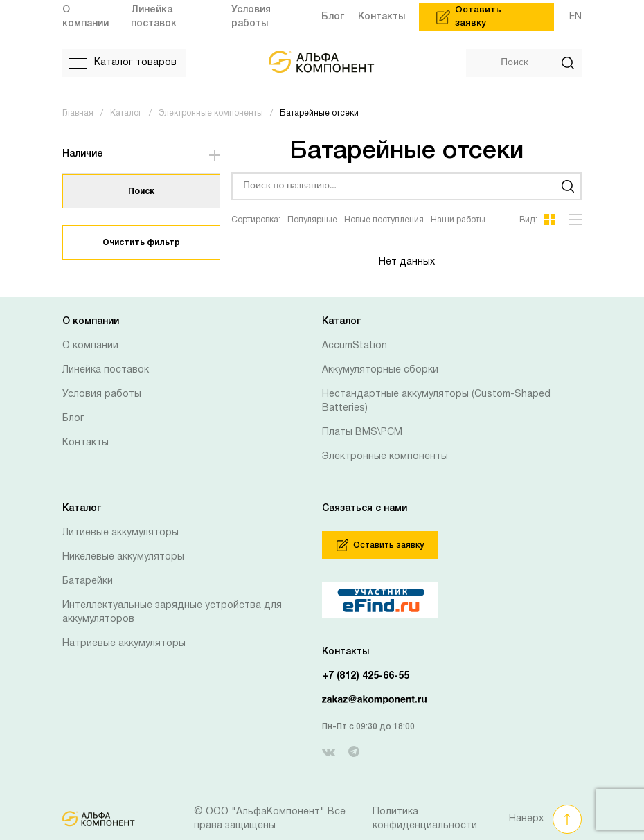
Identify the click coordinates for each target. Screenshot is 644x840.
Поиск (141, 191)
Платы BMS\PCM (362, 432)
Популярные (312, 220)
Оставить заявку (380, 545)
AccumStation (355, 346)
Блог (73, 419)
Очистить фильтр (141, 243)
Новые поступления (384, 220)
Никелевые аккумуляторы (123, 557)
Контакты (86, 443)
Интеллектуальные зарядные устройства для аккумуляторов (172, 613)
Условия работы (102, 394)
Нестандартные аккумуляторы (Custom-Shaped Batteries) (436, 401)
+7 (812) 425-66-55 (366, 676)
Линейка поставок (106, 370)
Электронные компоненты (385, 457)
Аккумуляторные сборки (380, 370)
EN (575, 17)
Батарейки (88, 581)
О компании (90, 346)
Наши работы (458, 220)
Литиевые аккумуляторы (120, 533)
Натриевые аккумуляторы (124, 644)
